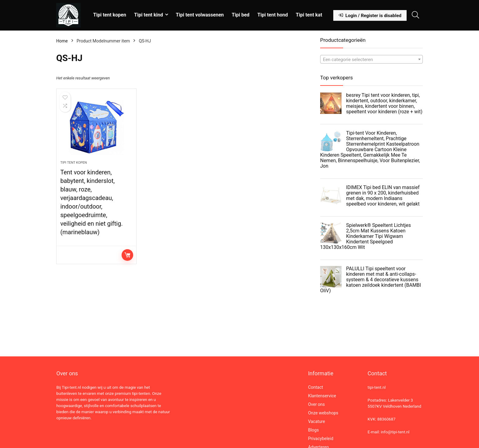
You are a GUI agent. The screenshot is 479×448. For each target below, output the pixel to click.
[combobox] (371, 59)
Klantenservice (322, 396)
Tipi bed (241, 15)
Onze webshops (323, 413)
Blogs (313, 430)
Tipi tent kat (309, 15)
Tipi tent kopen (110, 15)
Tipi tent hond (273, 15)
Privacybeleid (321, 439)
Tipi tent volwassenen (200, 15)
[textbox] (371, 60)
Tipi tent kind (149, 15)
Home (62, 41)
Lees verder (127, 255)
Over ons (316, 404)
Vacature (316, 421)
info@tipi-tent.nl (395, 432)
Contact (315, 387)
